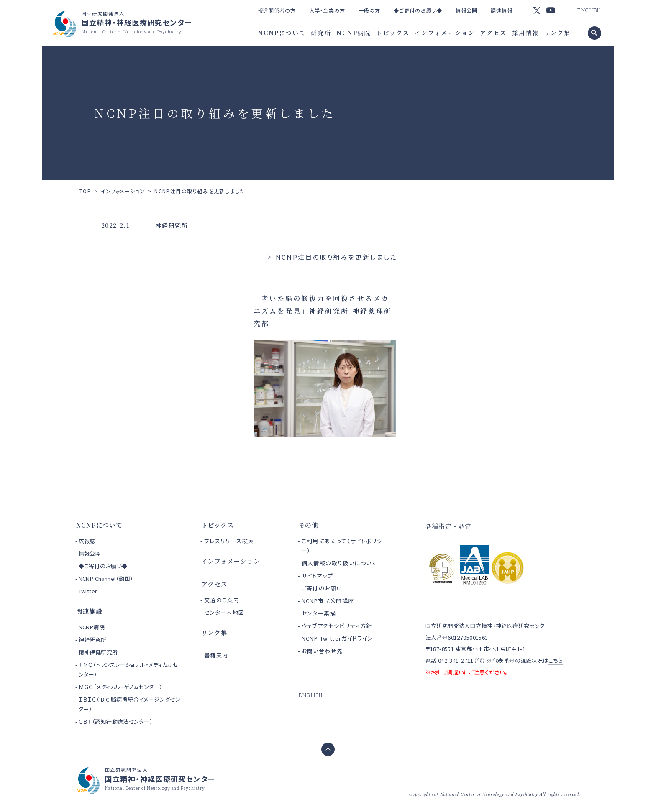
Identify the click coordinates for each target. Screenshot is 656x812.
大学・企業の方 (327, 10)
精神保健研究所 (98, 652)
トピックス (393, 33)
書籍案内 (216, 655)
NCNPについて (282, 33)
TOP (85, 191)
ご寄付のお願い (322, 588)
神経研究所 (93, 640)
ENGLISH (589, 10)
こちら (556, 660)
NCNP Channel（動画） (106, 578)
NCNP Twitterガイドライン (337, 638)
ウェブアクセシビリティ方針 (337, 626)
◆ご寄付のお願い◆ (418, 10)
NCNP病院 (354, 33)
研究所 (321, 33)
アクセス (493, 33)
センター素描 (319, 613)
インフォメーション (445, 33)
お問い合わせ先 (322, 651)
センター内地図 (224, 612)
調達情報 (502, 10)
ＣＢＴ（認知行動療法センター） (116, 721)
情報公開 (466, 10)
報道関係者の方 (277, 10)
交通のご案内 (222, 600)
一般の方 (369, 10)
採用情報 (525, 33)
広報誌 (87, 541)
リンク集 (557, 33)
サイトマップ (317, 576)
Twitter (88, 591)
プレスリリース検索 (229, 541)
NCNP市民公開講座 (328, 601)
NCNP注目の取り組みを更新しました (337, 257)
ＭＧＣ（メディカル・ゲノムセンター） (121, 687)
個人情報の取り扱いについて (340, 563)
